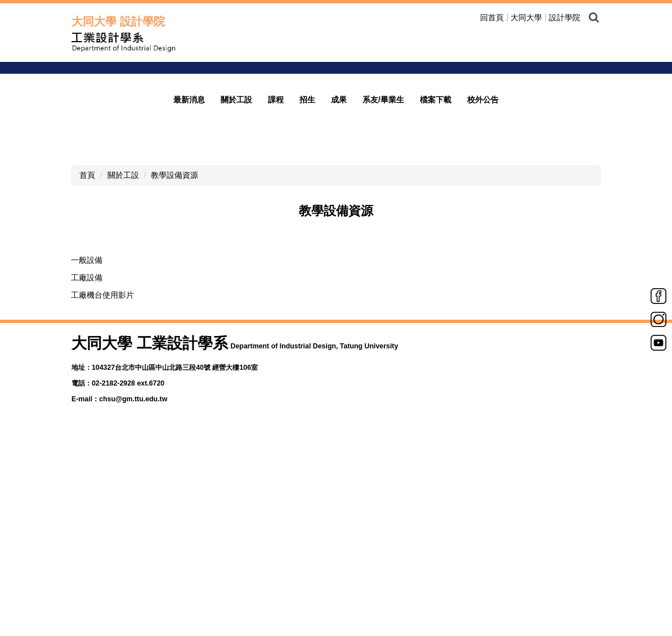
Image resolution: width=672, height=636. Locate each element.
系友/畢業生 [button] (383, 311)
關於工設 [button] (236, 311)
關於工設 (123, 387)
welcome (512, 146)
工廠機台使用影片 (102, 507)
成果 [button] (339, 311)
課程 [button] (276, 311)
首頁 (87, 387)
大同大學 (526, 17)
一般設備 (87, 472)
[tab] (495, 276)
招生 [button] (307, 311)
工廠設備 (87, 489)
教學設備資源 (174, 387)
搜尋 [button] (594, 17)
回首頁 (492, 17)
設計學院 (565, 17)
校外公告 (483, 311)
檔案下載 (436, 311)
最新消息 (189, 311)
